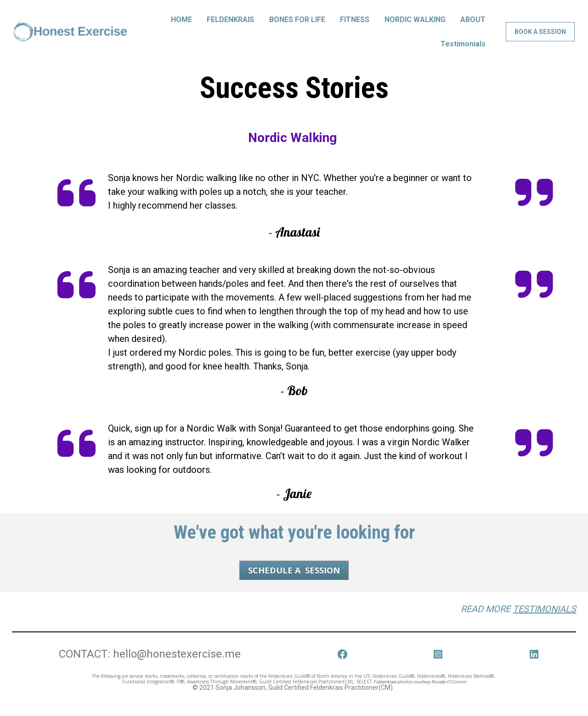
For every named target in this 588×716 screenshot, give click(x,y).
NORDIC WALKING (415, 26)
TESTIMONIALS (544, 622)
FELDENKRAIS (230, 26)
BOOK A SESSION (540, 39)
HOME (181, 26)
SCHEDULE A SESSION (294, 584)
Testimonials (463, 50)
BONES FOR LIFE (297, 26)
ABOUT (473, 26)
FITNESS (355, 26)
